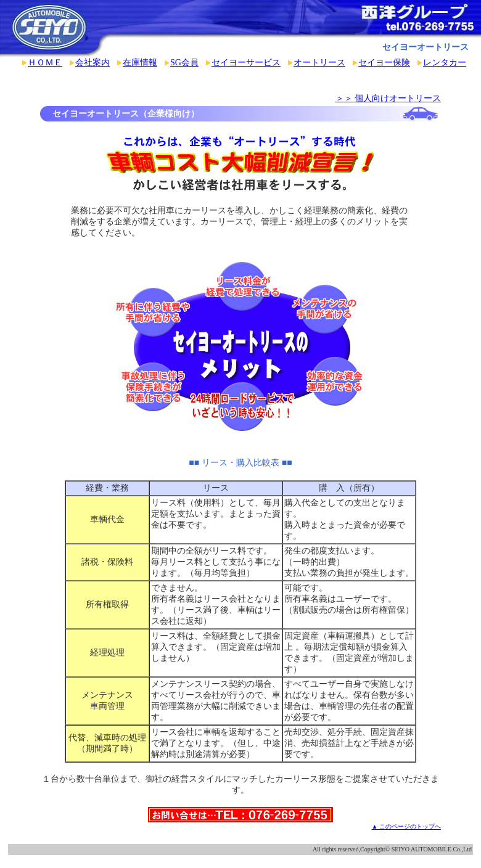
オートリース (319, 63)
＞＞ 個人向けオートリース (388, 98)
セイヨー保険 (384, 63)
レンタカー (445, 63)
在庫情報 (140, 63)
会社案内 (92, 63)
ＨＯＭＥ (45, 63)
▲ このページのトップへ (406, 826)
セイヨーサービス (246, 63)
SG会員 (184, 63)
